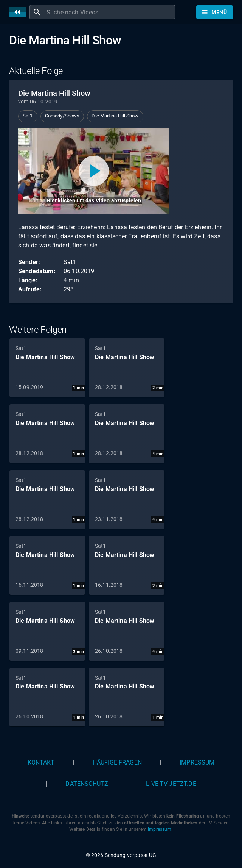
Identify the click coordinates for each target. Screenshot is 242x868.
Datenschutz (87, 784)
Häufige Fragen (117, 762)
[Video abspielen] (94, 171)
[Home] (19, 12)
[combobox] (110, 12)
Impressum (197, 762)
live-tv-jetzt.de (171, 784)
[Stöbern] (215, 12)
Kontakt (41, 762)
